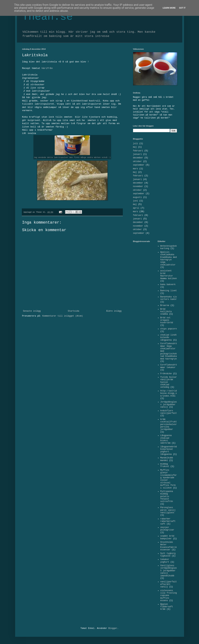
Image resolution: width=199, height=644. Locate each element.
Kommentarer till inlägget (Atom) (63, 316)
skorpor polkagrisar (167, 529)
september (139, 165)
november (138, 186)
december (138, 158)
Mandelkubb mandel (167, 459)
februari (138, 151)
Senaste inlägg (32, 311)
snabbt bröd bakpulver (167, 537)
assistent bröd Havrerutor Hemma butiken (169, 275)
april (136, 208)
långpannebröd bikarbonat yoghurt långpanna (169, 451)
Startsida (73, 311)
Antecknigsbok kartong (169, 247)
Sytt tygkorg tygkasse (168, 555)
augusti (137, 197)
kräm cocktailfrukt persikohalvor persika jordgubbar (169, 424)
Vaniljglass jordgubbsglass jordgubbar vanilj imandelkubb (169, 571)
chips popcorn (169, 329)
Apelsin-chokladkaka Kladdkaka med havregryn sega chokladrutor (169, 259)
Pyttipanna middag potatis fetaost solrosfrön (167, 497)
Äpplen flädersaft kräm (167, 607)
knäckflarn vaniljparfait (169, 412)
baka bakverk (168, 285)
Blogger (113, 628)
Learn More (169, 8)
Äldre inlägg (114, 311)
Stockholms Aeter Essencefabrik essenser (169, 546)
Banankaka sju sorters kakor (169, 298)
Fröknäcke (166, 374)
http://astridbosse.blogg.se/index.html (169, 393)
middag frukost (165, 465)
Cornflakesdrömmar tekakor (169, 366)
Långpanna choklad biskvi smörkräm (166, 439)
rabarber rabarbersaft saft (168, 521)
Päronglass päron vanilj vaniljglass (168, 510)
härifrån (47, 68)
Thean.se (48, 17)
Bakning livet (169, 291)
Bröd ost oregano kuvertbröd (167, 320)
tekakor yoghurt (165, 561)
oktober (137, 162)
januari (137, 154)
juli (136, 144)
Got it (182, 8)
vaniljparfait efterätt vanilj (169, 584)
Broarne (165, 305)
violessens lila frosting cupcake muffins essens (169, 596)
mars (136, 169)
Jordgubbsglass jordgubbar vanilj (169, 405)
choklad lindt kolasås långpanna (169, 338)
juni (136, 201)
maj (135, 147)
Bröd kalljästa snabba (166, 312)
